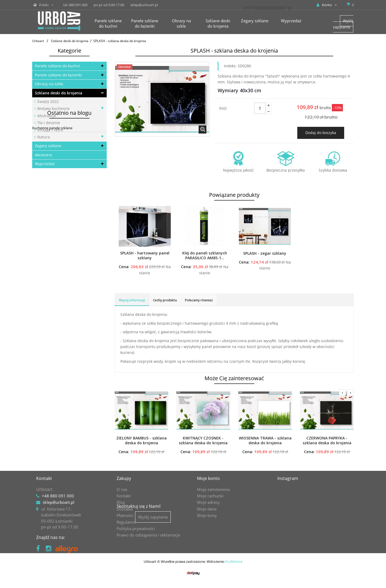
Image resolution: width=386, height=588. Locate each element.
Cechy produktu (165, 300)
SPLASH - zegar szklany (265, 253)
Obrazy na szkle (49, 84)
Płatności (125, 515)
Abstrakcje (46, 116)
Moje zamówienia (213, 489)
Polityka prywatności (136, 528)
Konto (327, 5)
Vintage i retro (49, 130)
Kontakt (124, 496)
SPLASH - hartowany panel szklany (145, 256)
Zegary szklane (48, 146)
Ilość (223, 108)
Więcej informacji (132, 300)
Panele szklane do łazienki (58, 75)
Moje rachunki (210, 496)
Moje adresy (208, 502)
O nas (122, 489)
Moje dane (207, 509)
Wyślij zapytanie (343, 24)
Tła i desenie (48, 123)
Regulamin (126, 522)
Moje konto (208, 478)
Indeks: (230, 66)
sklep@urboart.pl (58, 502)
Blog (121, 502)
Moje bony (207, 515)
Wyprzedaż (45, 164)
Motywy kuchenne (53, 108)
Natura (43, 137)
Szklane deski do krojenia (59, 93)
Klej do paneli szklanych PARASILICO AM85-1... (205, 256)
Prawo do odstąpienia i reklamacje (148, 535)
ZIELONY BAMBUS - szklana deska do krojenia (142, 441)
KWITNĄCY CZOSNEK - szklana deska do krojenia (203, 441)
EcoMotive (234, 573)
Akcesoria (43, 155)
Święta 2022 (47, 101)
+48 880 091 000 (58, 496)
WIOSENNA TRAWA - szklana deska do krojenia (265, 441)
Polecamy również (199, 300)
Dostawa (125, 509)
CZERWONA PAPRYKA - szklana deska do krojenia (327, 441)
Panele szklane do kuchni (57, 66)
